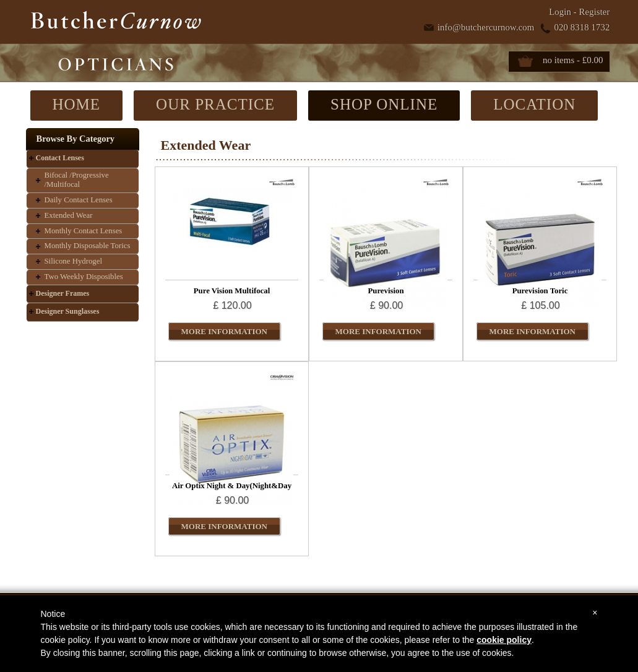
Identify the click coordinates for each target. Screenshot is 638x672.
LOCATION (534, 104)
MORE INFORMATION (225, 331)
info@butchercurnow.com (486, 27)
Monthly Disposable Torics (88, 246)
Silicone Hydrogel (73, 261)
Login (560, 12)
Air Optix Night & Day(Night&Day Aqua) (232, 490)
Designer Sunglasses (68, 311)
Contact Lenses (60, 158)
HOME (77, 104)
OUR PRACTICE (215, 104)
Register (595, 12)
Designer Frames (63, 293)
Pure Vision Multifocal (232, 291)
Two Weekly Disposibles (84, 277)
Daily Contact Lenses (79, 200)
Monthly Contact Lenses (84, 231)
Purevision (386, 291)
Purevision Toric (540, 291)
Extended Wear (69, 215)
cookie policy (504, 640)
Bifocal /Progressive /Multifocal (77, 180)
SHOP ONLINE (384, 104)
